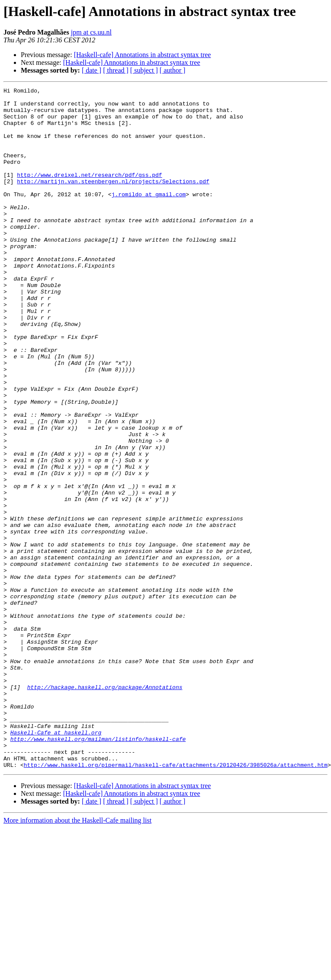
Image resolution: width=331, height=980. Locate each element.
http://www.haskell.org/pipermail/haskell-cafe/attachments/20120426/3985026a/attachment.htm (176, 901)
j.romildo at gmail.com (149, 216)
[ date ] (92, 70)
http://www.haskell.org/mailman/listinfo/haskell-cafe (98, 870)
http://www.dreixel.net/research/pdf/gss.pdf (89, 193)
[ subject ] (144, 70)
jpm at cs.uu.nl (91, 32)
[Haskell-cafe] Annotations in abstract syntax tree (143, 55)
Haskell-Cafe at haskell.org (56, 862)
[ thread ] (116, 70)
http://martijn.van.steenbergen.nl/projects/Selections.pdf (113, 201)
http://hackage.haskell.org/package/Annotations (105, 808)
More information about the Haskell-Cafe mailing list (77, 956)
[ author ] (173, 70)
